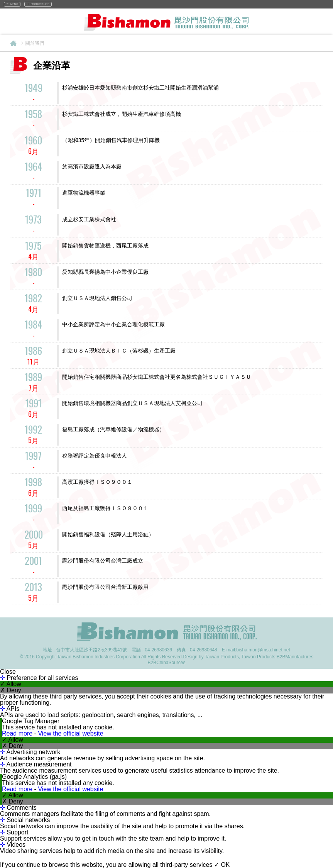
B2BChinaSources (166, 663)
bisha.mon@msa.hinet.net (263, 650)
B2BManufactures (295, 657)
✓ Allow (11, 684)
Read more (18, 733)
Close (8, 672)
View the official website (70, 733)
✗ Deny (11, 690)
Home (13, 43)
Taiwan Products (258, 657)
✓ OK (222, 865)
